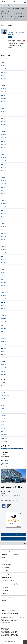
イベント (15, 11)
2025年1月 (4, 108)
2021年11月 (4, 233)
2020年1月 (4, 305)
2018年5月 (4, 371)
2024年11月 (4, 115)
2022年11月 (4, 194)
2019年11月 (4, 312)
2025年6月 (4, 92)
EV (13, 8)
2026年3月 (4, 62)
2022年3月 (4, 220)
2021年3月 (4, 259)
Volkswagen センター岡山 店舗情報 (10, 554)
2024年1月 (4, 148)
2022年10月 (4, 197)
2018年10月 (4, 355)
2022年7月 (4, 207)
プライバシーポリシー (7, 597)
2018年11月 (4, 351)
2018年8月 (4, 361)
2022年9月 (4, 200)
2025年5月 (4, 95)
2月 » (7, 466)
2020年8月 (4, 282)
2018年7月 (4, 365)
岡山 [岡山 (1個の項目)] (18, 448)
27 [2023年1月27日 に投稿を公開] (6, 463)
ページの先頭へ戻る (25, 642)
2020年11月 (4, 273)
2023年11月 (4, 154)
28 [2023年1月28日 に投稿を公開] (7, 463)
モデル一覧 (4, 561)
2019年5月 (4, 332)
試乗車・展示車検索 (6, 564)
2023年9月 (4, 161)
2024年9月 (4, 121)
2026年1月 (4, 69)
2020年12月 (4, 269)
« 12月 (3, 466)
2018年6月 (4, 368)
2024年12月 (4, 112)
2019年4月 (4, 335)
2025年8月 (4, 85)
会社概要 (4, 594)
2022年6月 (4, 210)
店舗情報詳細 (14, 534)
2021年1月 (4, 266)
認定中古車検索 (5, 567)
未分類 (15, 16)
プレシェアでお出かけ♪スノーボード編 (17, 33)
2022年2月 (4, 223)
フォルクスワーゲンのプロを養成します (11, 584)
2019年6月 (4, 328)
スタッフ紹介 (21, 14)
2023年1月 (4, 187)
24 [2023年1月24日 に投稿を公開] (3, 463)
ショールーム (14, 14)
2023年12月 (4, 151)
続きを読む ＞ (11, 47)
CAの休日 (10, 8)
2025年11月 (4, 75)
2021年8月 (4, 243)
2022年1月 (4, 227)
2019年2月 (4, 342)
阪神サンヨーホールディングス (9, 610)
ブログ (3, 558)
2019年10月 (4, 315)
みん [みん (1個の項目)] (3, 448)
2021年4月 (4, 256)
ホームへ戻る (22, 544)
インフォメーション (6, 551)
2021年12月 (4, 230)
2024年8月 (4, 125)
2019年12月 (4, 309)
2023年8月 (4, 164)
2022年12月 (4, 190)
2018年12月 (4, 348)
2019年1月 (4, 345)
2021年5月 (4, 253)
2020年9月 (4, 279)
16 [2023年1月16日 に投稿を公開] (2, 462)
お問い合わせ (14, 539)
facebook (4, 604)
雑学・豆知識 (17, 19)
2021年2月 (4, 263)
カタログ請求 (5, 571)
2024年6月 (4, 131)
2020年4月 (4, 296)
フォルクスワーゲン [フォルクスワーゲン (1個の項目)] (10, 448)
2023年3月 (4, 181)
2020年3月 (4, 299)
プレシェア (10, 16)
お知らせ (22, 8)
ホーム (3, 548)
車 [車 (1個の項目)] (22, 448)
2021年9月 (4, 240)
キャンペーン (20, 11)
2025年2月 (4, 105)
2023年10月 (4, 158)
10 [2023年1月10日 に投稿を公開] (3, 460)
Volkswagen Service (6, 577)
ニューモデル (4, 16)
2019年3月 (4, 338)
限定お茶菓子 (4, 19)
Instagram (17, 8)
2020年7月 (4, 286)
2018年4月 (4, 374)
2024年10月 (4, 118)
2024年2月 (4, 144)
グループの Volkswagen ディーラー (10, 613)
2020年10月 (4, 276)
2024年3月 (4, 141)
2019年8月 (4, 322)
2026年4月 (4, 59)
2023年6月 (4, 171)
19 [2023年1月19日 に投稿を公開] (5, 462)
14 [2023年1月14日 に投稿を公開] (7, 460)
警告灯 (25, 16)
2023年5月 (4, 174)
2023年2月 (4, 184)
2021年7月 (4, 246)
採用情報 (4, 600)
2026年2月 (4, 66)
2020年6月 (4, 289)
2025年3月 (4, 102)
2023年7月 (4, 167)
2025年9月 (4, 82)
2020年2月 (4, 302)
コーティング (8, 14)
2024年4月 (4, 138)
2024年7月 (4, 128)
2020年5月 (4, 292)
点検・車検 (20, 16)
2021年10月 (4, 236)
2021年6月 (4, 250)
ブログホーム (4, 8)
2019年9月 (4, 319)
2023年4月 (4, 177)
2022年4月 (4, 217)
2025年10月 (4, 79)
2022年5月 (4, 213)
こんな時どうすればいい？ (6, 11)
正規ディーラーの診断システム (9, 581)
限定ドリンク (10, 19)
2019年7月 (4, 325)
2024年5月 (4, 135)
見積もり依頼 (5, 587)
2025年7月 (4, 89)
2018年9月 (4, 358)
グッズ (2, 14)
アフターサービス (6, 574)
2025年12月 (4, 72)
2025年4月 (4, 98)
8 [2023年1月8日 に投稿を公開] (8, 459)
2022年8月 (4, 204)
